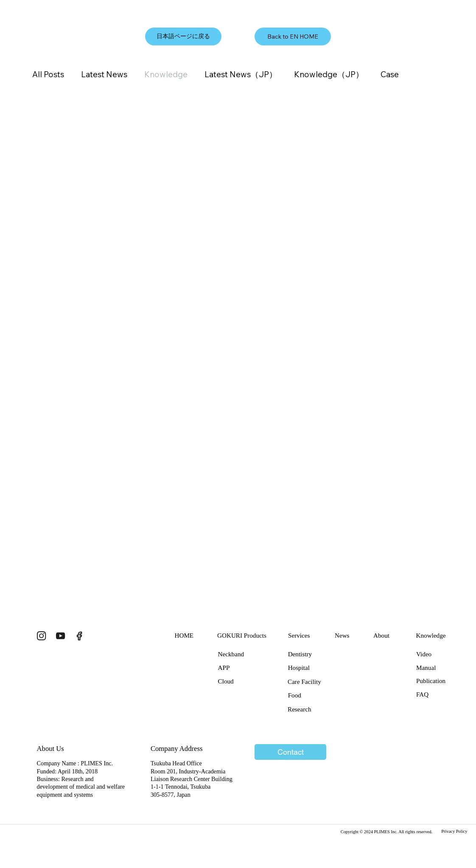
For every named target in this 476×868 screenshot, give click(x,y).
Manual (426, 668)
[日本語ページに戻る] (183, 36)
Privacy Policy (454, 831)
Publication (431, 681)
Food (295, 695)
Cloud (226, 681)
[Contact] (290, 752)
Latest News (104, 74)
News (342, 635)
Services (299, 635)
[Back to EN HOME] (293, 36)
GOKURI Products (242, 635)
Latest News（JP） (241, 74)
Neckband (231, 654)
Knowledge (166, 74)
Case (390, 74)
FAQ (422, 694)
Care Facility (304, 682)
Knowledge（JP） (329, 74)
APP (224, 668)
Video (424, 654)
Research (300, 709)
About (381, 635)
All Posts (48, 74)
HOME (184, 635)
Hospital (299, 668)
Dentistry (300, 654)
